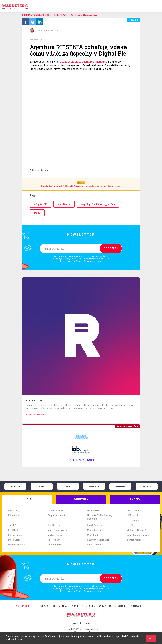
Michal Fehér (15, 537)
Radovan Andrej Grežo (99, 541)
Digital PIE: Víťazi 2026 (63, 15)
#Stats (147, 488)
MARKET (121, 608)
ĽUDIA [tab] (27, 501)
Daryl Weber (93, 512)
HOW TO (137, 608)
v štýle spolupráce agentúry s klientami (83, 63)
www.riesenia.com (35, 415)
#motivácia (64, 206)
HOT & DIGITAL (45, 608)
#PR (68, 488)
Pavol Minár (54, 541)
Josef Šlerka (15, 527)
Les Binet (131, 527)
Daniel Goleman (56, 512)
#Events (94, 488)
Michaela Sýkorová (136, 532)
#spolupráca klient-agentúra (98, 206)
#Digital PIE (41, 206)
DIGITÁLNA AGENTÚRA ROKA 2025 (37, 15)
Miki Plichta (93, 537)
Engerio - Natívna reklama (86, 15)
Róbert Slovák (55, 546)
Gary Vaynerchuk (56, 517)
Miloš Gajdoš (15, 541)
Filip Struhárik (15, 517)
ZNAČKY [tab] (135, 501)
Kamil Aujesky (94, 527)
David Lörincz (134, 512)
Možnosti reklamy (81, 625)
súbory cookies (36, 636)
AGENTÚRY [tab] (81, 501)
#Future (120, 488)
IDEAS (64, 608)
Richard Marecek (135, 541)
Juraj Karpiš (54, 527)
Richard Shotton (17, 546)
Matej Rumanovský (57, 532)
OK (151, 638)
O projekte (24, 608)
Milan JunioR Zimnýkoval (139, 537)
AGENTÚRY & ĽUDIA (99, 608)
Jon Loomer (133, 522)
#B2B (42, 488)
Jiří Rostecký (133, 517)
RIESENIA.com (35, 402)
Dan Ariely (14, 512)
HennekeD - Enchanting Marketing (100, 519)
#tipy (37, 214)
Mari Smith (14, 532)
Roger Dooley (94, 546)
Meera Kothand (95, 532)
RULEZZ (77, 608)
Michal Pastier (55, 537)
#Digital (15, 488)
